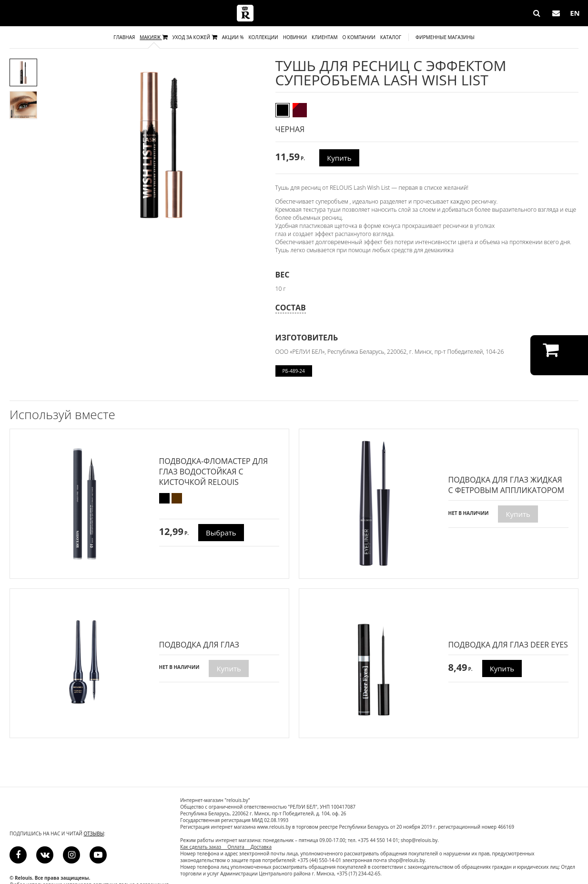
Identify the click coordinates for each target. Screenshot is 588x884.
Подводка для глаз (199, 645)
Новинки (295, 37)
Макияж (153, 37)
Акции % (233, 37)
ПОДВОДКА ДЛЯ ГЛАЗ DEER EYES (508, 645)
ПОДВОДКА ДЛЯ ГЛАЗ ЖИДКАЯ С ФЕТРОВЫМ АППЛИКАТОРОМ (507, 485)
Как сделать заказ (204, 847)
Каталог (391, 37)
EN (575, 13)
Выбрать (221, 533)
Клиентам (324, 37)
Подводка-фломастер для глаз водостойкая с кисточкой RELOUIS (214, 472)
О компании (359, 37)
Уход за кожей (195, 37)
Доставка (261, 847)
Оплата (239, 847)
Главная (124, 37)
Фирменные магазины (445, 37)
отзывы (94, 833)
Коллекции (263, 37)
